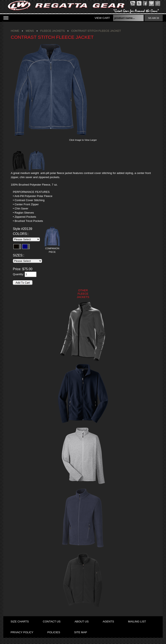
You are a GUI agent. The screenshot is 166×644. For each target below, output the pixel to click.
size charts (20, 622)
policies (54, 632)
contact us (52, 622)
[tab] (37, 192)
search (154, 18)
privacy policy (22, 632)
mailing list (137, 622)
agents (108, 622)
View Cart (102, 18)
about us (82, 622)
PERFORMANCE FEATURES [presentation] (31, 192)
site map (81, 632)
